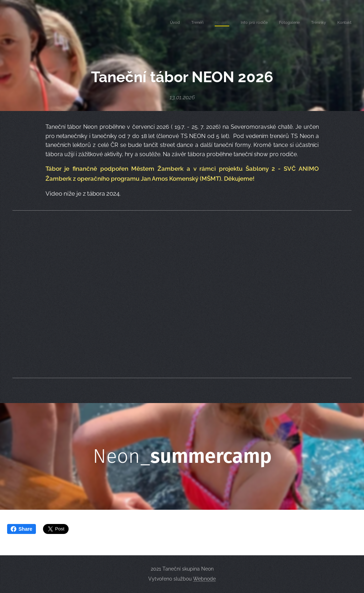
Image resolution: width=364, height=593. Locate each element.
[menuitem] (285, 23)
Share (22, 529)
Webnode (204, 579)
